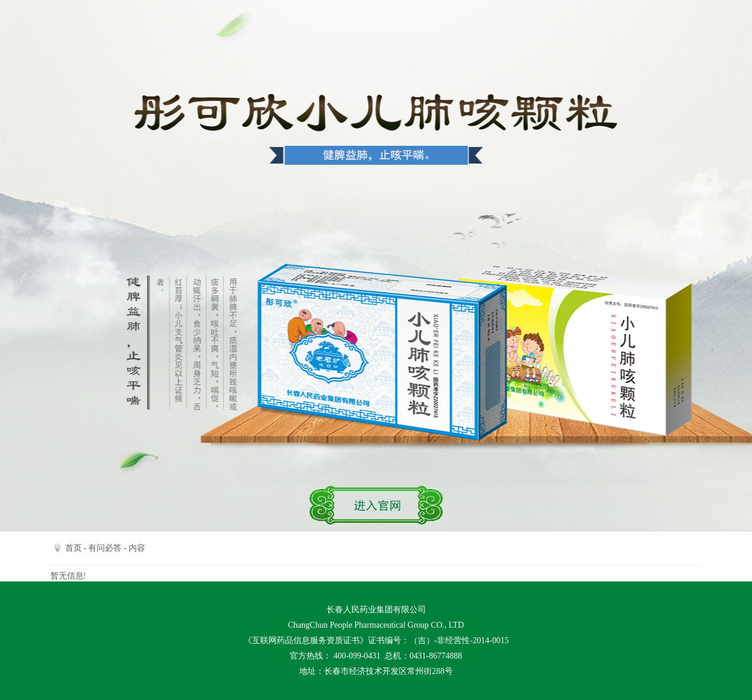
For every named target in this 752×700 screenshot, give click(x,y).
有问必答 (105, 548)
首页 (73, 548)
